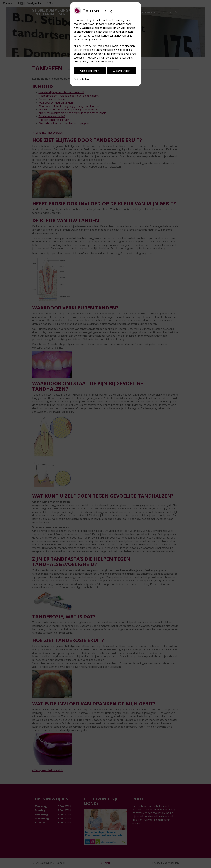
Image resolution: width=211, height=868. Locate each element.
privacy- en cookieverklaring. (97, 62)
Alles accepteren (90, 71)
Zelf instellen (81, 79)
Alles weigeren (122, 71)
